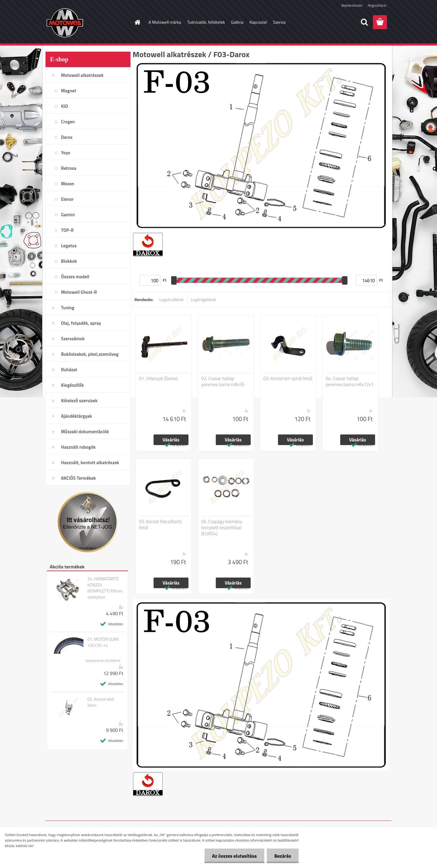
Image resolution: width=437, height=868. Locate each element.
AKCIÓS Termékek (78, 478)
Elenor (67, 199)
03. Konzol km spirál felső (288, 379)
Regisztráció (377, 5)
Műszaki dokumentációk (85, 432)
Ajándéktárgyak (76, 416)
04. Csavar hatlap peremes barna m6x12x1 (350, 382)
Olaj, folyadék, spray (81, 323)
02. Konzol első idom (101, 702)
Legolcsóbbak (171, 299)
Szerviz (279, 22)
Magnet (69, 91)
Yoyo (66, 153)
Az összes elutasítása (234, 856)
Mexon (68, 184)
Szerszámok (73, 339)
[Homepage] (137, 22)
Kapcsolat (258, 22)
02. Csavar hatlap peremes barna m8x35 (223, 382)
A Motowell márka (165, 22)
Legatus (69, 246)
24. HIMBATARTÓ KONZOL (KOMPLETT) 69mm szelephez (105, 588)
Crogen (68, 122)
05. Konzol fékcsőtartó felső (160, 525)
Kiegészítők (72, 385)
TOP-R (67, 230)
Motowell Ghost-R (79, 292)
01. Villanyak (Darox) (158, 379)
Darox (67, 137)
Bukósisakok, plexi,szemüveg (90, 354)
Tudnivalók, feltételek (206, 22)
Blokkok (69, 261)
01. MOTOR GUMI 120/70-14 (103, 642)
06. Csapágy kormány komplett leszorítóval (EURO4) (222, 528)
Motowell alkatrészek (82, 75)
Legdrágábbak (203, 299)
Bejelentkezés (352, 5)
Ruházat (69, 370)
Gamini (68, 215)
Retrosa (69, 168)
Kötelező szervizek (79, 401)
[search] (364, 22)
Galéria (237, 22)
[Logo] (87, 22)
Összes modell (75, 277)
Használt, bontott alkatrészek (90, 463)
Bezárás (283, 856)
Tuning (68, 308)
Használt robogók (78, 447)
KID (64, 106)
